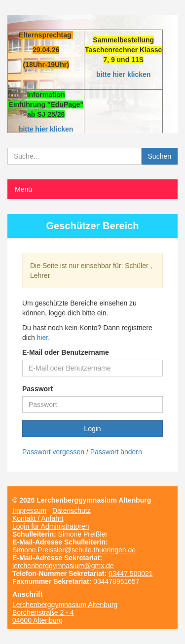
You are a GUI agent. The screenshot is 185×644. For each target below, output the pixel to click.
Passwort (37, 389)
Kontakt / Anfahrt (38, 518)
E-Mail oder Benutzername (66, 352)
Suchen (160, 156)
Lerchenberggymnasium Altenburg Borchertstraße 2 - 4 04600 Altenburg (65, 612)
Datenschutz (72, 510)
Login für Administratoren (51, 526)
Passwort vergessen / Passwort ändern (82, 452)
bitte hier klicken (123, 74)
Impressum (29, 510)
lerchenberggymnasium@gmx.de (63, 566)
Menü (23, 189)
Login (92, 429)
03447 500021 (131, 574)
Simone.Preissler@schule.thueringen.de (74, 550)
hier (43, 338)
